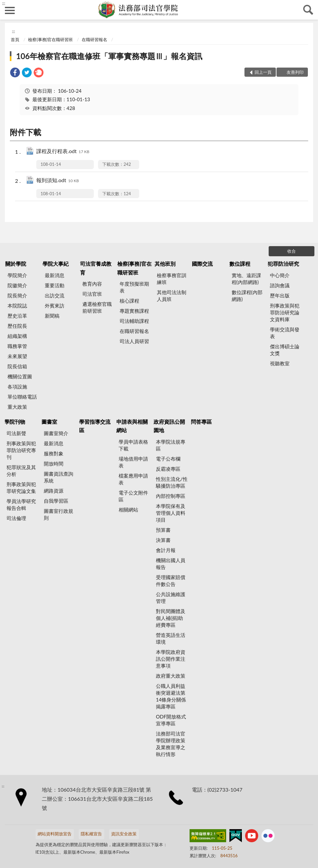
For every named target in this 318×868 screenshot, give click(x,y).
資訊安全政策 (124, 834)
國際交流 (202, 264)
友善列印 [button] (295, 72)
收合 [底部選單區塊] (292, 251)
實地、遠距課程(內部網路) (246, 279)
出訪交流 (55, 295)
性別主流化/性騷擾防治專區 (172, 482)
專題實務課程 (134, 311)
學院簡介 (17, 275)
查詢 (308, 10)
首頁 (15, 39)
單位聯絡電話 (22, 397)
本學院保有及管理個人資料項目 (171, 513)
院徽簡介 (17, 285)
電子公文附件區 (133, 496)
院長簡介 (17, 295)
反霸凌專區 (168, 469)
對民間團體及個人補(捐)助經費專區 (171, 618)
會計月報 (166, 550)
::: (4, 3)
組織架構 (17, 336)
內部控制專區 (171, 496)
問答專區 (201, 422)
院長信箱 (17, 366)
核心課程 (129, 301)
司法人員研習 (134, 341)
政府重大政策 (171, 676)
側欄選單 (10, 10)
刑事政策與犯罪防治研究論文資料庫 (285, 312)
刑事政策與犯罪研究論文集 (21, 488)
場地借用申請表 (133, 462)
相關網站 (128, 510)
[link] (15, 73)
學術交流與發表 (285, 333)
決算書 (163, 540)
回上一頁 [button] (263, 72)
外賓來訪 (55, 306)
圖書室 (49, 422)
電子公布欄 (168, 459)
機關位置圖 (20, 376)
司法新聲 (16, 433)
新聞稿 (52, 316)
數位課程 (240, 264)
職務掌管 (17, 346)
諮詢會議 (280, 285)
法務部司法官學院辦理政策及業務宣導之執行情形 (171, 744)
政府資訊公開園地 (169, 426)
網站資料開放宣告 (55, 834)
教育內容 (92, 284)
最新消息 (55, 275)
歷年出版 (280, 295)
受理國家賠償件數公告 (171, 581)
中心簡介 (280, 275)
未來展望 (17, 356)
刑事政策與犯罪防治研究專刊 (21, 450)
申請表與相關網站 (132, 426)
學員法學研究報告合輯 (21, 505)
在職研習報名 (94, 39)
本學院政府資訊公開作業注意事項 (171, 659)
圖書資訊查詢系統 (59, 477)
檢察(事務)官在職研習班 (50, 39)
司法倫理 (16, 518)
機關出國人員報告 (171, 564)
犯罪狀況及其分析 (21, 471)
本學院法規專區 (171, 445)
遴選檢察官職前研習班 (97, 307)
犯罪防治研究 (283, 264)
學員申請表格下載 (133, 445)
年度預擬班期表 (134, 287)
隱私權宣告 (91, 834)
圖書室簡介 (56, 433)
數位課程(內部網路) (247, 296)
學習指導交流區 (95, 426)
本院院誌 (17, 306)
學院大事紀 (56, 264)
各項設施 (17, 387)
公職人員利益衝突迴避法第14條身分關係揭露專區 (171, 696)
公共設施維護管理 (171, 598)
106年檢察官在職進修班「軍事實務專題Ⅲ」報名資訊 (109, 56)
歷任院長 (17, 326)
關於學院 (16, 264)
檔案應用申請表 (133, 479)
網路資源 (54, 491)
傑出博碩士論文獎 (285, 350)
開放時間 (54, 464)
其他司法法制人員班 (172, 296)
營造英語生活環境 (171, 638)
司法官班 (92, 294)
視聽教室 (280, 363)
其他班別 (165, 264)
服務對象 (54, 453)
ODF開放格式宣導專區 (171, 720)
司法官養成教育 (96, 268)
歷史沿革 (17, 316)
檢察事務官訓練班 (172, 279)
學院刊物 (15, 422)
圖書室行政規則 (59, 514)
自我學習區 (56, 501)
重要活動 (55, 285)
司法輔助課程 (134, 321)
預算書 (163, 530)
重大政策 (17, 407)
